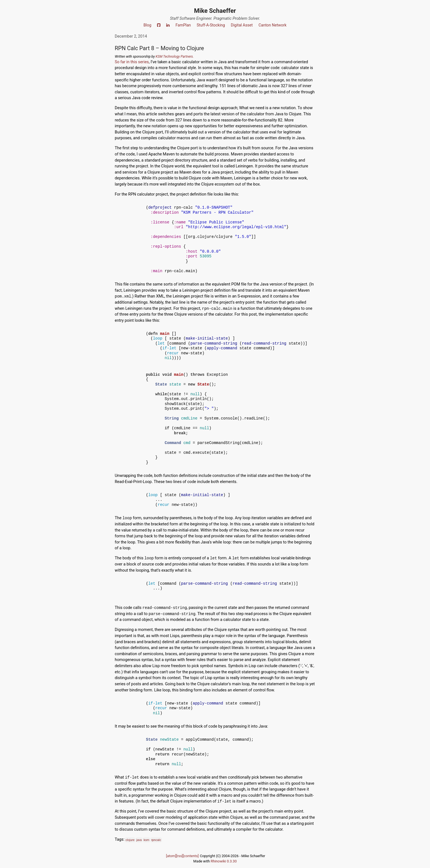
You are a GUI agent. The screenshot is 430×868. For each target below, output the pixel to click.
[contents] (191, 856)
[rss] (179, 856)
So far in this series (132, 62)
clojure (130, 840)
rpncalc (156, 840)
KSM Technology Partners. (175, 57)
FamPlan (183, 25)
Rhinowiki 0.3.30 (224, 861)
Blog (147, 25)
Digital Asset (242, 25)
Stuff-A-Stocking (211, 25)
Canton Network (272, 25)
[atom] (171, 856)
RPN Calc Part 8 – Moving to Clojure (159, 48)
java (139, 840)
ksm (146, 840)
